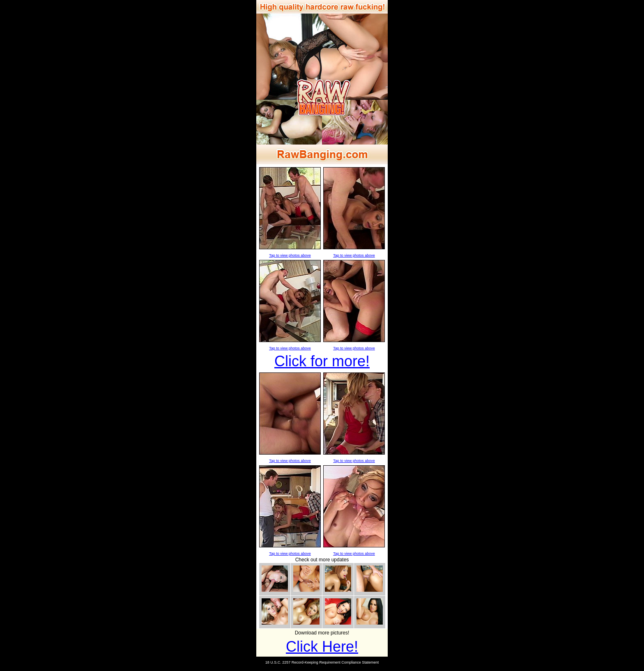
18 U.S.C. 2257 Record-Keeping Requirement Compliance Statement (322, 662)
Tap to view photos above (290, 255)
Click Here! (322, 647)
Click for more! (322, 361)
